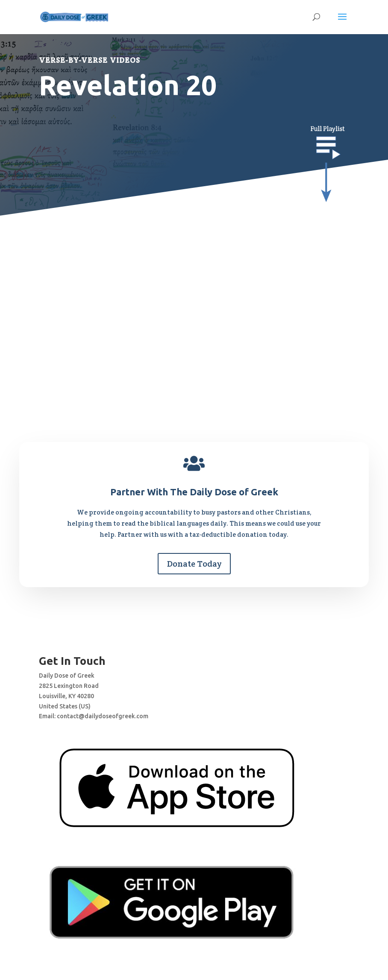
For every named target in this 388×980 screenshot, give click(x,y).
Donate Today (194, 564)
